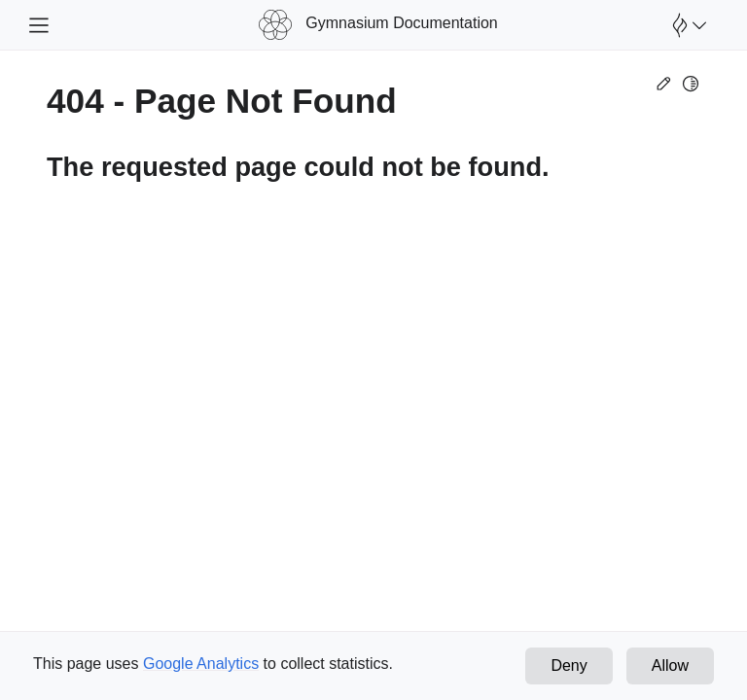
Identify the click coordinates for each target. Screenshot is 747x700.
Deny (569, 665)
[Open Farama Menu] (687, 25)
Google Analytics (201, 664)
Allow (670, 665)
